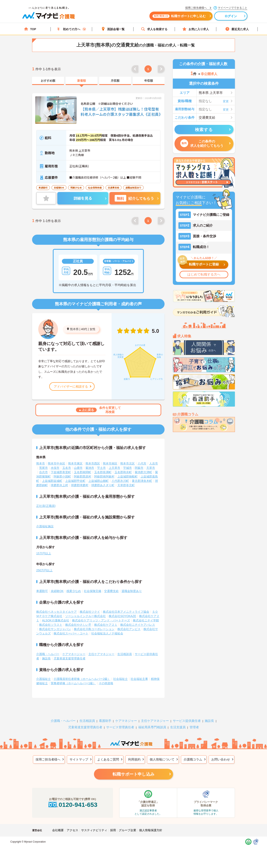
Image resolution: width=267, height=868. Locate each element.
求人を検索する (154, 29)
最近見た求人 (237, 29)
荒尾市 (43, 468)
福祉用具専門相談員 (152, 727)
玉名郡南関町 (83, 472)
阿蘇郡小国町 (62, 476)
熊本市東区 (75, 463)
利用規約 (134, 759)
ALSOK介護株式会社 (56, 620)
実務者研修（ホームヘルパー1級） (73, 683)
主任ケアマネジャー (101, 654)
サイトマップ (79, 759)
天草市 (151, 468)
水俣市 (55, 468)
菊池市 (90, 468)
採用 (113, 830)
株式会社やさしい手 (78, 625)
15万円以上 (44, 553)
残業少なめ (74, 591)
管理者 (194, 727)
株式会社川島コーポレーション (94, 629)
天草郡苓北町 (126, 485)
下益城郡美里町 (61, 472)
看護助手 (105, 721)
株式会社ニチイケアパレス (138, 625)
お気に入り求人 (196, 29)
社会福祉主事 (139, 679)
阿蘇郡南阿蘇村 (104, 476)
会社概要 (58, 830)
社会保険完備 (93, 591)
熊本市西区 (93, 463)
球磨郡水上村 (59, 485)
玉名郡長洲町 (103, 472)
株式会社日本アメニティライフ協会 (126, 612)
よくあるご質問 (108, 759)
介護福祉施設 (45, 526)
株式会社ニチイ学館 (146, 620)
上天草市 (114, 468)
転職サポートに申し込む (179, 16)
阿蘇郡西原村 (83, 476)
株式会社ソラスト (51, 625)
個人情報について (162, 759)
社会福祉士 (120, 679)
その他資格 (106, 683)
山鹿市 (78, 468)
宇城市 (127, 468)
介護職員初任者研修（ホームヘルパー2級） (82, 679)
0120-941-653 (72, 805)
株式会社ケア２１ (106, 625)
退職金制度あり (132, 591)
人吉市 (154, 463)
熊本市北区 (127, 463)
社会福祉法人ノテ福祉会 (107, 633)
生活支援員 (178, 727)
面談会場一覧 (113, 29)
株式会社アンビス (129, 629)
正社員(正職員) (46, 506)
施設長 (46, 658)
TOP (30, 29)
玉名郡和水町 (123, 472)
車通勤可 (42, 591)
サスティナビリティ (94, 830)
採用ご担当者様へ (48, 759)
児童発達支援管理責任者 (70, 658)
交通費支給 (111, 591)
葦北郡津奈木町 (142, 481)
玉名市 (67, 468)
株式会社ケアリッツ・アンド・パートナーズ (101, 620)
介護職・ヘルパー (48, 654)
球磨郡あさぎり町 (103, 485)
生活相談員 (125, 654)
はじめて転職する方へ (204, 274)
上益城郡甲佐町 (75, 481)
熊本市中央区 (57, 463)
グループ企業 (127, 830)
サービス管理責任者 (120, 727)
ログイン (231, 16)
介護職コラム (193, 759)
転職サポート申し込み (133, 774)
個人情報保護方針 (151, 830)
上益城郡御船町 (127, 476)
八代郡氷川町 (120, 481)
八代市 (142, 463)
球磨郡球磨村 (80, 485)
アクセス (72, 830)
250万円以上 (44, 570)
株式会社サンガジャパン (55, 629)
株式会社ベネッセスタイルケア (57, 612)
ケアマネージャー (74, 654)
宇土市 (101, 468)
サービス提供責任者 (187, 721)
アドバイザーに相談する (71, 386)
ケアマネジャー (126, 721)
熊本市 (41, 463)
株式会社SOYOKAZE (122, 616)
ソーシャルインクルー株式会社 (85, 616)
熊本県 (74, 329)
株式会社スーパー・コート (71, 633)
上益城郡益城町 (52, 481)
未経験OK (57, 591)
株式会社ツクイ (90, 612)
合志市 (43, 472)
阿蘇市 (139, 468)
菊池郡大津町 (143, 472)
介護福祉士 (43, 679)
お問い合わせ (221, 759)
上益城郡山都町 (99, 481)
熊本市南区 (110, 463)
